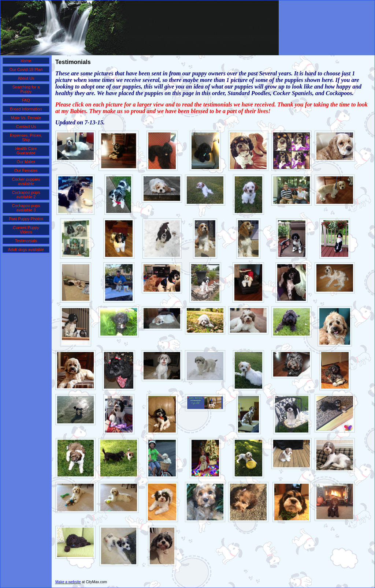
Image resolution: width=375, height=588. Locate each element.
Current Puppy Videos (26, 230)
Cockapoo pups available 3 (26, 208)
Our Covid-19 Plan (26, 70)
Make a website (68, 582)
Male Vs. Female (26, 118)
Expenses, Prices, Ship (26, 138)
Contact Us (26, 127)
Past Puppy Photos (26, 219)
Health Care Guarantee (26, 151)
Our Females (26, 171)
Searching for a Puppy (26, 89)
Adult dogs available (26, 250)
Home (26, 61)
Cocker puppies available (26, 181)
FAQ (26, 100)
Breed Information (26, 109)
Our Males (26, 162)
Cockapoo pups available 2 (26, 195)
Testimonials (26, 241)
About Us (26, 78)
